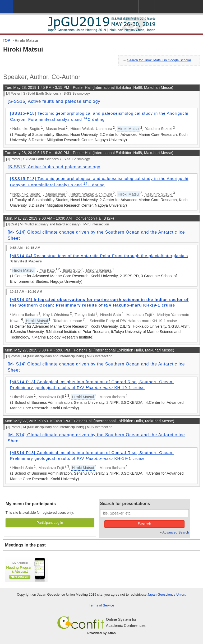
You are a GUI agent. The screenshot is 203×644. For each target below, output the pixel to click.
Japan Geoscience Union (166, 594)
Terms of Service (101, 605)
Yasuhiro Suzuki (159, 129)
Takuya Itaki (85, 315)
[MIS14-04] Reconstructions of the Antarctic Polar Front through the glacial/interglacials (99, 256)
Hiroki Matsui (26, 40)
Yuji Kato (47, 270)
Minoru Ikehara (99, 270)
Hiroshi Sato (110, 315)
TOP (6, 40)
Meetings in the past (25, 545)
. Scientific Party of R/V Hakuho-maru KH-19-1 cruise (132, 321)
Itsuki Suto (72, 270)
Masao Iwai (55, 129)
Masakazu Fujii (139, 315)
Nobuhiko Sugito (26, 129)
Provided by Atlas (101, 633)
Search (145, 524)
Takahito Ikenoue (68, 321)
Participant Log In (50, 523)
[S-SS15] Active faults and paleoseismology (54, 101)
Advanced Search (176, 532)
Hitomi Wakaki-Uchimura (91, 129)
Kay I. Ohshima (56, 315)
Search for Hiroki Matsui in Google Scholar (159, 60)
